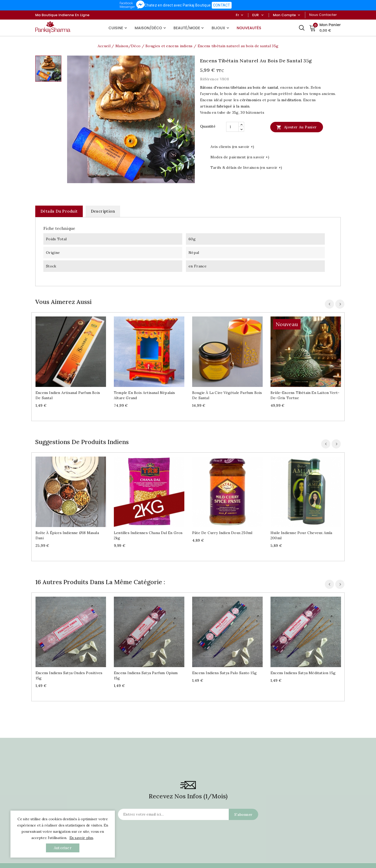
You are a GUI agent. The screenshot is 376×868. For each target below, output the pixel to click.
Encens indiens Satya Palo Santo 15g (224, 673)
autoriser (63, 848)
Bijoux (221, 28)
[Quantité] (232, 127)
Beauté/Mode (189, 28)
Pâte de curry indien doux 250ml (222, 533)
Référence (209, 79)
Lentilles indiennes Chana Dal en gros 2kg (148, 535)
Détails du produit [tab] (59, 211)
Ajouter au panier (296, 127)
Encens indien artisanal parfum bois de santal (68, 395)
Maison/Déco (151, 28)
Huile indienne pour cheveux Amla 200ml (301, 535)
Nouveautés (249, 28)
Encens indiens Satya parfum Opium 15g (146, 675)
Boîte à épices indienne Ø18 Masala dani (67, 535)
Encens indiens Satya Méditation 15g (303, 673)
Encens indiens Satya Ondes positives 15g (69, 675)
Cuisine (118, 28)
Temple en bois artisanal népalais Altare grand (145, 395)
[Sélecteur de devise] (262, 15)
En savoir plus (81, 838)
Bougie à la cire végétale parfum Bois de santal (227, 395)
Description (103, 211)
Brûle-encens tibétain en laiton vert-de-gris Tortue (305, 395)
